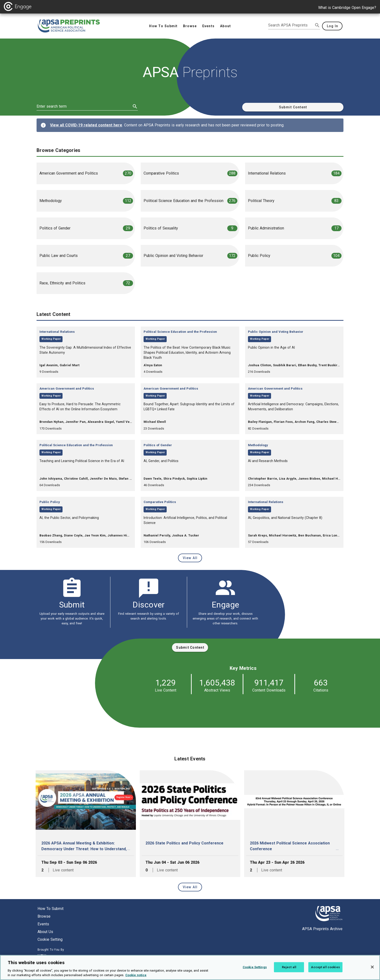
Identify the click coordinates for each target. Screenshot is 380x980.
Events (43, 924)
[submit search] (317, 25)
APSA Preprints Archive (322, 929)
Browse (44, 916)
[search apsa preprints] (291, 25)
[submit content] (190, 647)
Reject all (289, 967)
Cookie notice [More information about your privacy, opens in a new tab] (136, 975)
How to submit (51, 909)
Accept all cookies (325, 967)
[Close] (372, 967)
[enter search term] (84, 106)
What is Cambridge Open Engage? (347, 8)
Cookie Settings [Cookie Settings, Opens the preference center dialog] (255, 967)
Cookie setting (50, 939)
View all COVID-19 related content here (86, 125)
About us (45, 932)
